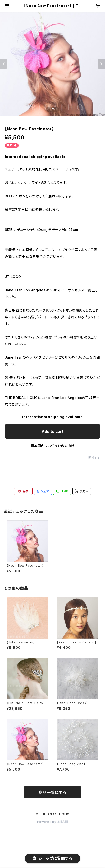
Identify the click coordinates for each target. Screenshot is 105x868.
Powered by (52, 822)
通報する (94, 458)
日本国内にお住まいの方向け (52, 446)
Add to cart (53, 431)
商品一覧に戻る (52, 792)
